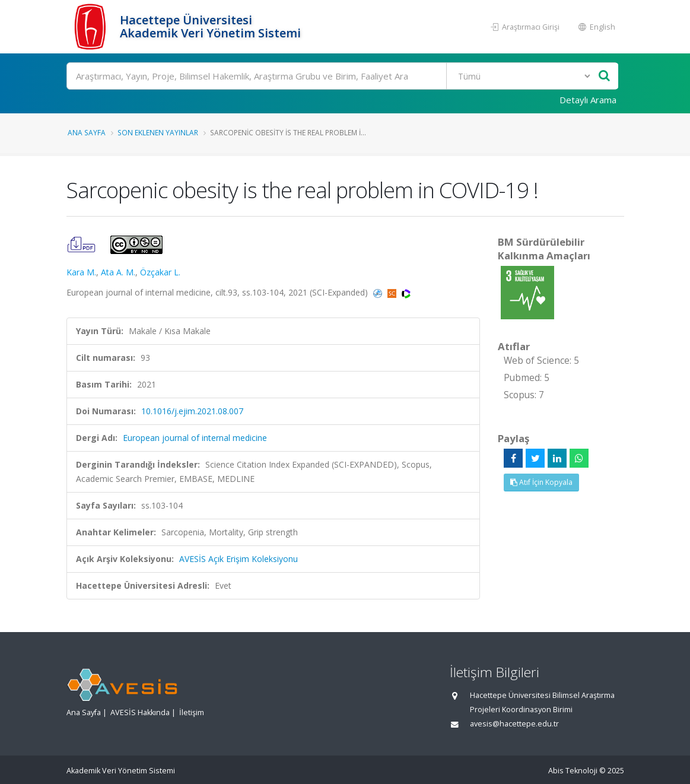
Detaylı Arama (588, 100)
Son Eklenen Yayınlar (158, 132)
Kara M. (81, 272)
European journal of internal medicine (195, 438)
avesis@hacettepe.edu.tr (514, 724)
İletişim (192, 712)
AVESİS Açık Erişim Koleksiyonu (239, 559)
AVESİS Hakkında (140, 712)
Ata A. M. (118, 272)
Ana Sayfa (87, 132)
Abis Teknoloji (573, 771)
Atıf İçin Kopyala (541, 482)
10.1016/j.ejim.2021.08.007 (192, 411)
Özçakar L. (160, 272)
